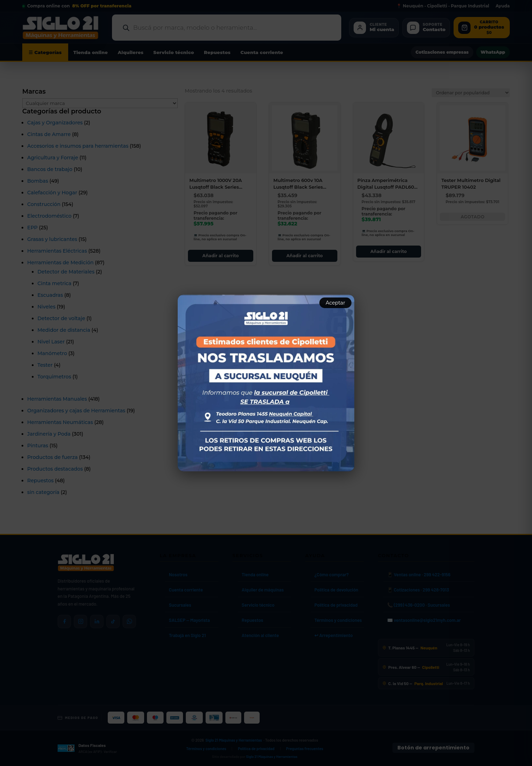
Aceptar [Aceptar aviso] (335, 303)
